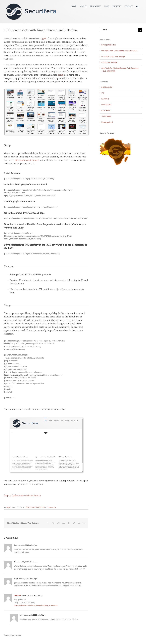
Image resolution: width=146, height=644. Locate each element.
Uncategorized (107, 122)
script (61, 75)
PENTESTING (30, 507)
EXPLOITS (105, 99)
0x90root (17, 595)
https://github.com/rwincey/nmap (23, 495)
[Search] (140, 30)
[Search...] (119, 30)
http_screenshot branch (27, 160)
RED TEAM (106, 110)
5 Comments (51, 507)
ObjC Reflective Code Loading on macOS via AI (119, 51)
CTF (103, 93)
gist (44, 38)
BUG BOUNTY (107, 87)
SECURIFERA (40, 507)
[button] (137, 6)
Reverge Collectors (109, 45)
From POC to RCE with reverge (113, 56)
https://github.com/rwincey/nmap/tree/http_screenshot (36, 605)
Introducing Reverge (109, 62)
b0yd (8, 507)
